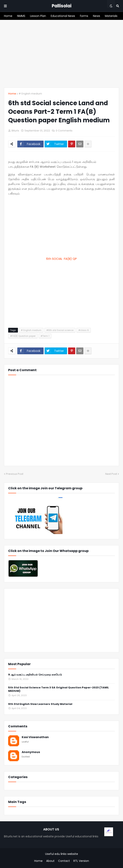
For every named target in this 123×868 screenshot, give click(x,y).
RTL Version (81, 861)
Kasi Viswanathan (35, 737)
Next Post (111, 474)
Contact (64, 861)
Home (12, 94)
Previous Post (15, 474)
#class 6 (84, 330)
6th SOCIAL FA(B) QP (61, 259)
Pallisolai (62, 6)
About (50, 861)
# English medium (30, 94)
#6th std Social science (60, 330)
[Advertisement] (61, 54)
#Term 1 (45, 336)
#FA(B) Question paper (23, 336)
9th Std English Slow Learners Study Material (40, 704)
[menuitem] (8, 16)
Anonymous (31, 752)
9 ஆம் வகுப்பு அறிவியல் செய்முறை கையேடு (35, 675)
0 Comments (64, 131)
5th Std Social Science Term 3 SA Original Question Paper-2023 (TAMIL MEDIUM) (59, 689)
